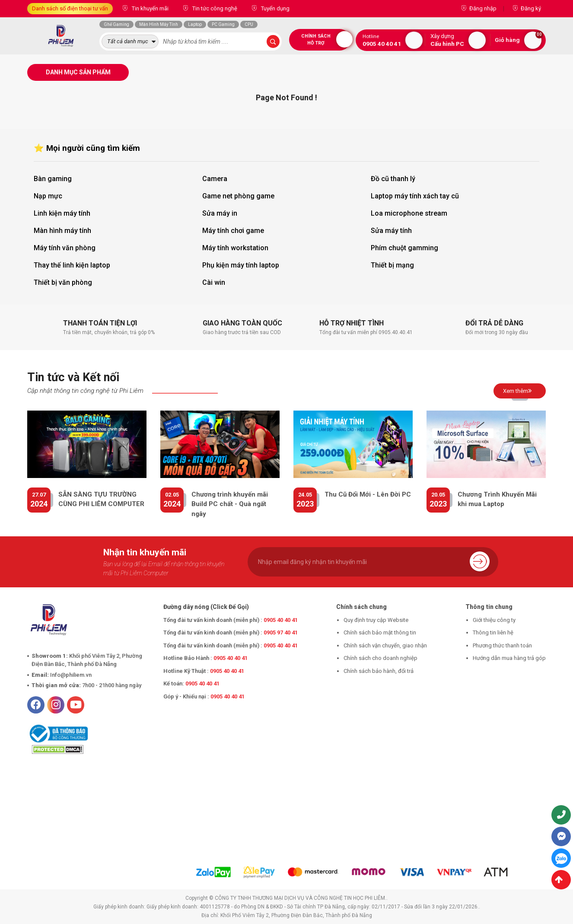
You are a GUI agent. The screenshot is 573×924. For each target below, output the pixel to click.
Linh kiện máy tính (62, 213)
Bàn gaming (53, 179)
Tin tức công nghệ (214, 8)
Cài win (214, 282)
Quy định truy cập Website (376, 620)
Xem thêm (517, 391)
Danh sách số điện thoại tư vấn (70, 8)
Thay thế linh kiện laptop (72, 265)
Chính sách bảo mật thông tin (380, 632)
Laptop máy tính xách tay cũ (415, 196)
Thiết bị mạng (392, 265)
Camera (215, 179)
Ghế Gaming (116, 24)
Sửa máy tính (391, 231)
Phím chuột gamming (404, 248)
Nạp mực (48, 196)
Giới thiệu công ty (494, 620)
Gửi (480, 561)
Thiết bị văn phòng (63, 282)
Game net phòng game (238, 196)
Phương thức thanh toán (502, 645)
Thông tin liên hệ (493, 632)
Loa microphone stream (409, 213)
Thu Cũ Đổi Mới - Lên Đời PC (368, 494)
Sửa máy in (220, 213)
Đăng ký (531, 8)
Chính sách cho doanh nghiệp (380, 658)
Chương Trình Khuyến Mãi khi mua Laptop (497, 499)
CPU (249, 24)
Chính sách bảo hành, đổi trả (379, 671)
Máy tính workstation (235, 248)
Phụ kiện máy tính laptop (241, 265)
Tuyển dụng (275, 8)
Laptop (195, 24)
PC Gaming (223, 24)
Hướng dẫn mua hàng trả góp (509, 658)
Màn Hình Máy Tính (159, 24)
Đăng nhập (483, 8)
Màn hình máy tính (62, 231)
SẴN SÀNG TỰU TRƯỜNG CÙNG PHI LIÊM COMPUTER (101, 499)
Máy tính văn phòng (65, 248)
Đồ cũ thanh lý (393, 179)
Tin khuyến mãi (150, 8)
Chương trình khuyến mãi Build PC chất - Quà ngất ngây (230, 504)
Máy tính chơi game (233, 231)
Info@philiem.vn (71, 675)
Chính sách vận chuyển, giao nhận (385, 645)
